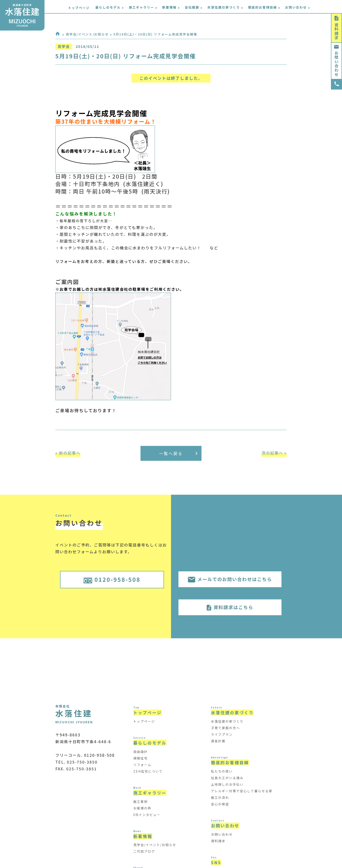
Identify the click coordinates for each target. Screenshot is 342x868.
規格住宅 (141, 758)
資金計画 (218, 741)
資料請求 (336, 28)
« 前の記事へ (68, 453)
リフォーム (142, 765)
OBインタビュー (147, 815)
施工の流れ (220, 797)
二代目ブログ (144, 851)
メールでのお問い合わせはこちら (230, 579)
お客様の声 (142, 808)
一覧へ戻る (178, 453)
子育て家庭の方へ (225, 728)
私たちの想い (222, 771)
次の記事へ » (274, 453)
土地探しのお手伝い (227, 784)
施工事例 (141, 802)
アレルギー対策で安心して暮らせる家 (242, 791)
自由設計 (141, 752)
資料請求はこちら (230, 607)
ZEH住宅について (148, 771)
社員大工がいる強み (227, 778)
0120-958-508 (112, 579)
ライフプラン (222, 734)
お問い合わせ (336, 61)
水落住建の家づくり (227, 721)
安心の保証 (220, 804)
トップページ (92, 8)
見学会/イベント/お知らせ (87, 34)
